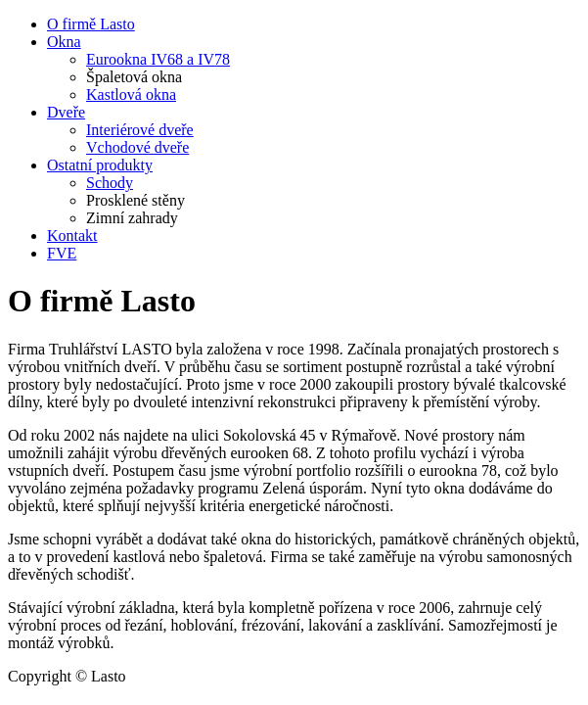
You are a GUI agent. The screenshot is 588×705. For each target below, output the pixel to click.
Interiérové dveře (140, 130)
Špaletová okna (134, 77)
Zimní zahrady (132, 218)
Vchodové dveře (137, 147)
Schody (110, 183)
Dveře (66, 112)
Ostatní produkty (100, 165)
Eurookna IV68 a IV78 (158, 59)
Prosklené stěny (136, 200)
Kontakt (72, 235)
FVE (62, 253)
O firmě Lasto (91, 24)
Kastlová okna (131, 94)
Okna (64, 42)
